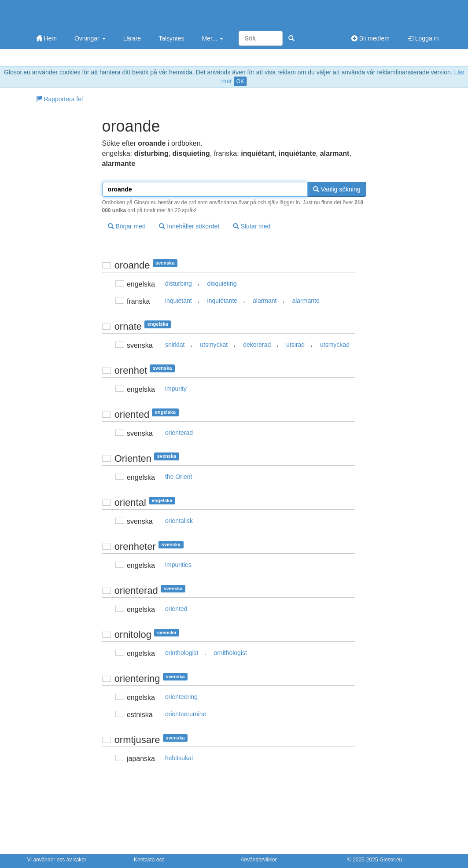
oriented (176, 609)
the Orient (179, 477)
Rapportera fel (60, 99)
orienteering (181, 697)
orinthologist (182, 653)
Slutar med (252, 226)
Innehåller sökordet (189, 226)
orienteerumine (186, 714)
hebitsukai (179, 758)
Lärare (132, 38)
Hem (46, 38)
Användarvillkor (259, 860)
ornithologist (230, 653)
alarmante (306, 301)
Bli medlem (370, 38)
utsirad (295, 345)
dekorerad (257, 345)
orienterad (179, 433)
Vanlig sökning (337, 189)
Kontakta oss (149, 860)
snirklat (175, 345)
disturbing (179, 283)
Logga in (423, 38)
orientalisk (179, 521)
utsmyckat (214, 345)
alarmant (265, 301)
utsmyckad (335, 345)
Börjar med (127, 226)
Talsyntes (171, 38)
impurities (178, 565)
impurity (176, 389)
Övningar (90, 38)
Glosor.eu (391, 860)
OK (240, 81)
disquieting (222, 283)
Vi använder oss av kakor (57, 860)
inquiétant (179, 301)
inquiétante (223, 301)
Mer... (212, 38)
